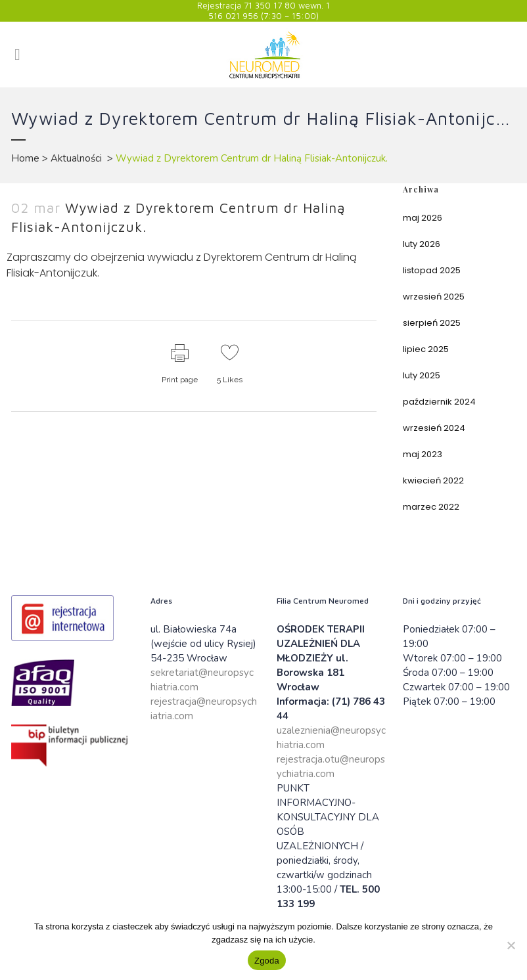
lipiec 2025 (426, 349)
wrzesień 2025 (434, 297)
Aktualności (76, 158)
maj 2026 (423, 218)
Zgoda (267, 961)
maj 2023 (423, 454)
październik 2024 (439, 402)
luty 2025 (422, 375)
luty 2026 (422, 244)
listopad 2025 (432, 270)
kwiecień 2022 (433, 480)
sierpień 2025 (432, 323)
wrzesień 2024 (434, 428)
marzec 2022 (431, 507)
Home (25, 158)
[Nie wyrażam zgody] (511, 945)
